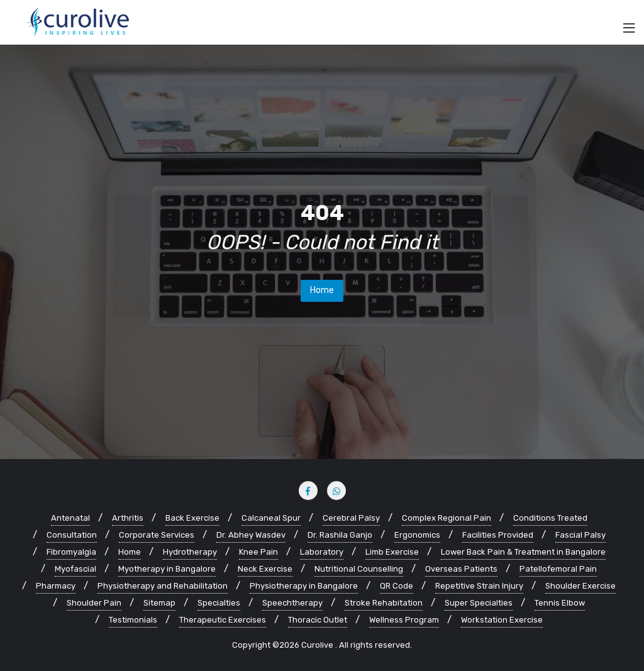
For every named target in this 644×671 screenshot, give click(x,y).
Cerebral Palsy (351, 518)
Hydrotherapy (190, 552)
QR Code (397, 586)
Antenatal (70, 518)
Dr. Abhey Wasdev (251, 535)
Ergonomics (417, 535)
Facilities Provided (498, 535)
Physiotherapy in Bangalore (304, 586)
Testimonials (133, 620)
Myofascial (75, 569)
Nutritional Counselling (359, 569)
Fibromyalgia (71, 552)
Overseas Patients (461, 569)
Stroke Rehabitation (384, 603)
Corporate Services (157, 535)
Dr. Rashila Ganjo (340, 535)
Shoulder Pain (94, 603)
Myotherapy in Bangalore (167, 569)
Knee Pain (258, 552)
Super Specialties (479, 603)
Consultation (72, 535)
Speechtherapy (292, 603)
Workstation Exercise (502, 620)
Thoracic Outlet (318, 620)
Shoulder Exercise (580, 586)
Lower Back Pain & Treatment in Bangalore (523, 552)
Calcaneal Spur (271, 518)
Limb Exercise (392, 552)
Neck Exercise (265, 569)
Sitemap (159, 603)
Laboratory (322, 552)
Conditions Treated (550, 518)
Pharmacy (56, 586)
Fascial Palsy (580, 535)
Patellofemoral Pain (558, 569)
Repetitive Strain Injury (479, 586)
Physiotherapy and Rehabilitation (163, 586)
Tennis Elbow (560, 603)
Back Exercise (192, 518)
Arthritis (128, 518)
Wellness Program (404, 620)
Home (322, 290)
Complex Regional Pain (447, 518)
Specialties (219, 603)
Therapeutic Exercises (223, 620)
